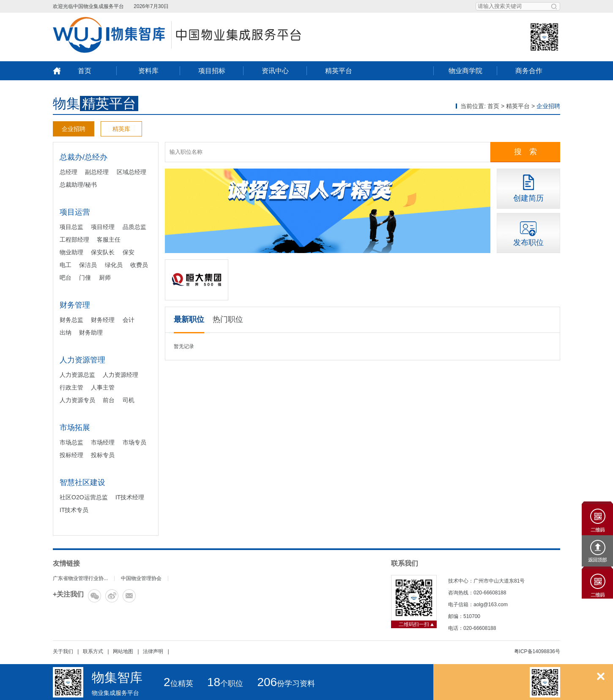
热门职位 (228, 319)
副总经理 (97, 172)
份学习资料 (286, 684)
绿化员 (114, 265)
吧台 (66, 278)
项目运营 (75, 212)
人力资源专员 (77, 400)
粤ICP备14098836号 (537, 651)
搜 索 (525, 152)
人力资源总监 (77, 375)
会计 (129, 320)
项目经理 (103, 227)
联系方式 (93, 651)
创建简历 (528, 198)
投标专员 (103, 455)
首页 (85, 71)
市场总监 (71, 442)
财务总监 (71, 320)
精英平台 (339, 71)
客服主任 (109, 240)
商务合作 (529, 71)
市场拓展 (75, 428)
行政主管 (71, 387)
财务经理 (103, 320)
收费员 (139, 265)
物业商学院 (465, 71)
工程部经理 (74, 240)
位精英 (178, 684)
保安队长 (103, 252)
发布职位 (528, 242)
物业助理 (71, 252)
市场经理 (103, 442)
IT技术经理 (130, 497)
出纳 (66, 332)
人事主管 (103, 387)
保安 (129, 252)
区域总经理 (131, 172)
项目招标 (212, 71)
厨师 (105, 278)
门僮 (85, 278)
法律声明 (153, 651)
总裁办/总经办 (83, 157)
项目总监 (71, 227)
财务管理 (75, 305)
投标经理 (71, 455)
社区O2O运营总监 (84, 497)
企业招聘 (74, 129)
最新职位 (189, 319)
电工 (66, 265)
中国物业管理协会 (141, 578)
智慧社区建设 (82, 482)
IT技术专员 (74, 510)
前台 (109, 400)
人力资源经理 (120, 375)
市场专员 (134, 442)
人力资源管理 (82, 360)
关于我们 (63, 651)
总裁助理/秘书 (78, 185)
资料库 (148, 71)
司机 (129, 400)
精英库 (121, 129)
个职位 (225, 684)
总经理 (68, 172)
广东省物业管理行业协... (80, 578)
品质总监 (134, 227)
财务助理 (91, 332)
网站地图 (123, 651)
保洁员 (88, 265)
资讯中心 (275, 71)
